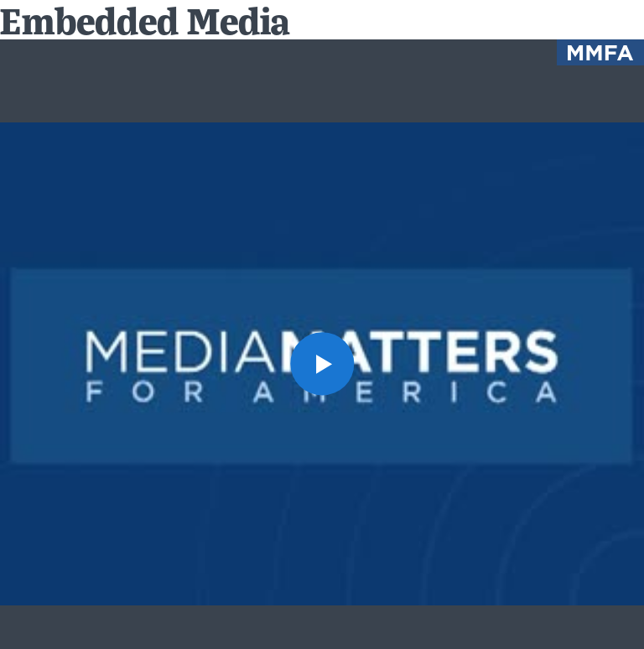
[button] (322, 363)
